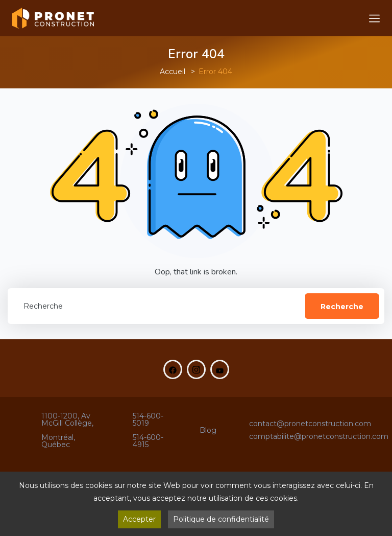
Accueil (173, 72)
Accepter (139, 519)
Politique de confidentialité (221, 519)
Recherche (342, 307)
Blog (208, 430)
